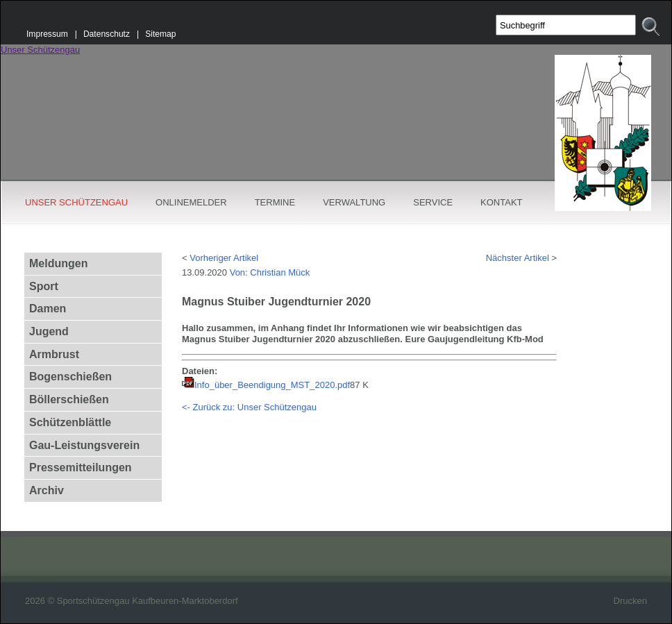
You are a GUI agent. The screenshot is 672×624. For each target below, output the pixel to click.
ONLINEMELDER (191, 202)
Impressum (47, 34)
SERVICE (433, 202)
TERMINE (275, 202)
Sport (44, 286)
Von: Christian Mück (270, 272)
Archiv (47, 490)
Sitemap (160, 34)
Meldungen (58, 263)
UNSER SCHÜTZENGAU (76, 202)
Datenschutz (107, 34)
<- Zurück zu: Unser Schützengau (249, 407)
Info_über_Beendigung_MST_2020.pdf (272, 385)
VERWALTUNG (354, 202)
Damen (48, 309)
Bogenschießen (70, 377)
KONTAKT (501, 202)
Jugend (49, 331)
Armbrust (54, 354)
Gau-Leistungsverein (84, 445)
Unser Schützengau (40, 50)
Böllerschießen (69, 399)
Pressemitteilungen (81, 467)
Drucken (630, 601)
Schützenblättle (70, 422)
